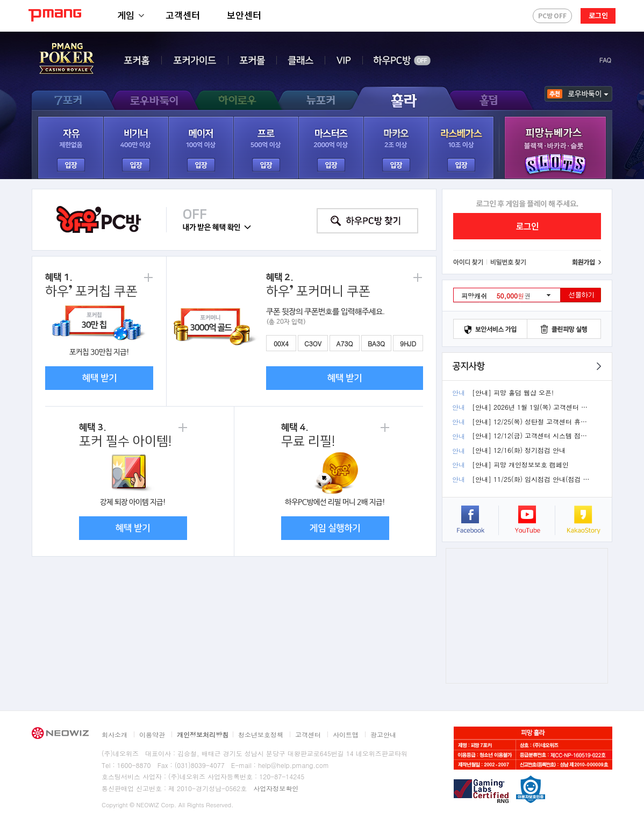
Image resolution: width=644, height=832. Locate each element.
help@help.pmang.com (294, 765)
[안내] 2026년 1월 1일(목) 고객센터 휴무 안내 (531, 407)
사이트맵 (346, 734)
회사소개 (115, 734)
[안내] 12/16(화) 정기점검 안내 (519, 450)
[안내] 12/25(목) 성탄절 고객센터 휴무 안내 (531, 422)
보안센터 (244, 15)
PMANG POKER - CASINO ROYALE (67, 59)
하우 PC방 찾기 (367, 221)
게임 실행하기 (335, 528)
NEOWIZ (60, 733)
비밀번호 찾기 (509, 262)
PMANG (55, 15)
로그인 (598, 15)
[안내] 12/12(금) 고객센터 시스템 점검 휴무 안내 (531, 436)
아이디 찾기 (468, 262)
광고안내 (383, 734)
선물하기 (581, 295)
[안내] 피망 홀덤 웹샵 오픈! (513, 393)
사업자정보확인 (276, 788)
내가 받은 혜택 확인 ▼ (217, 227)
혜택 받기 (99, 378)
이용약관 (152, 734)
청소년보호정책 (261, 734)
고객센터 (183, 15)
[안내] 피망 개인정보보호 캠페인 (520, 465)
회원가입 (586, 262)
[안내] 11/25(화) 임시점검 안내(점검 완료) (531, 479)
